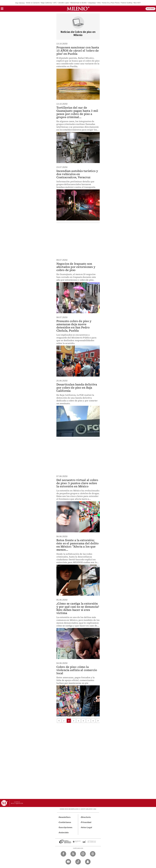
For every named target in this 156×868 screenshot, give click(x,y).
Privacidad (86, 822)
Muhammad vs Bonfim (79, 3)
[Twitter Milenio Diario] (73, 854)
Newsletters (65, 817)
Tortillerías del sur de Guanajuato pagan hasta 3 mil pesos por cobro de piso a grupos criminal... (77, 112)
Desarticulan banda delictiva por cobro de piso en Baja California (77, 388)
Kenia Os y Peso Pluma (111, 3)
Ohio (99, 3)
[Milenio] (78, 9)
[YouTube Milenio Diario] (68, 862)
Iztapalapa (92, 3)
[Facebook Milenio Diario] (63, 854)
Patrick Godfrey (127, 3)
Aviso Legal (87, 827)
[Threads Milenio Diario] (93, 854)
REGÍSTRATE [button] (150, 9)
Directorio (86, 817)
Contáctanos (65, 822)
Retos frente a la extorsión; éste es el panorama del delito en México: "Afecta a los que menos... (78, 545)
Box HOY (137, 3)
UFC (55, 3)
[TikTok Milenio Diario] (78, 862)
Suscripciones (66, 827)
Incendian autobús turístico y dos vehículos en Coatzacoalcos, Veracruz (77, 174)
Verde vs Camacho (33, 3)
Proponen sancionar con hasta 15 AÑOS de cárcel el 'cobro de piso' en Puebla (78, 51)
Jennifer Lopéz (64, 3)
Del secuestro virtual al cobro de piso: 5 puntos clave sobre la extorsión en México (77, 483)
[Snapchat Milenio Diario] (88, 862)
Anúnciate (64, 833)
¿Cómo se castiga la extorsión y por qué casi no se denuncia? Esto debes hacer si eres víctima (78, 608)
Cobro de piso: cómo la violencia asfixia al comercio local (77, 670)
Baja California (47, 3)
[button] (2, 9)
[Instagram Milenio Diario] (83, 854)
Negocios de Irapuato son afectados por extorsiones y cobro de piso (76, 267)
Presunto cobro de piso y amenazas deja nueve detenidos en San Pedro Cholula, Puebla (74, 326)
